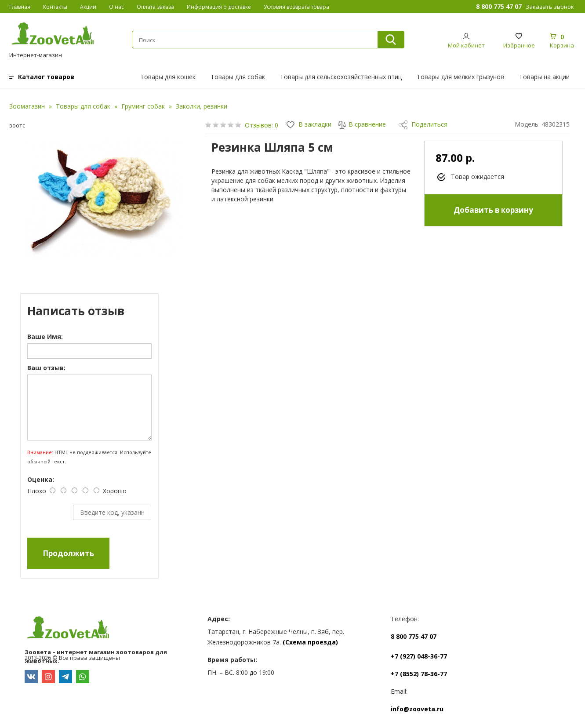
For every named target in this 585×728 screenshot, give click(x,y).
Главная (20, 7)
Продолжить (68, 553)
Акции (88, 7)
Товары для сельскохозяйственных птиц (341, 77)
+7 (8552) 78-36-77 (419, 674)
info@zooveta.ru (417, 709)
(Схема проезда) (310, 642)
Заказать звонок (550, 7)
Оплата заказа (155, 7)
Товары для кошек (168, 77)
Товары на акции (544, 77)
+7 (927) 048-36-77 (419, 656)
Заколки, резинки (202, 106)
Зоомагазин (27, 106)
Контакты (55, 7)
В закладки (309, 124)
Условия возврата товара (296, 7)
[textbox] (254, 40)
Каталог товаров (46, 77)
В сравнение (362, 124)
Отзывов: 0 (262, 125)
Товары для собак (238, 77)
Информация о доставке (219, 7)
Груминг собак (143, 106)
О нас (116, 7)
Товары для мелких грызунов (460, 77)
